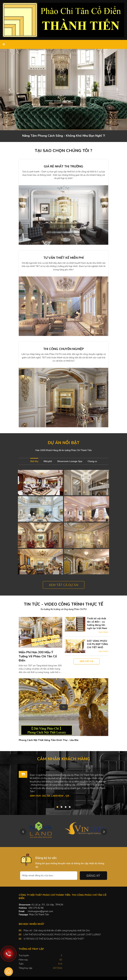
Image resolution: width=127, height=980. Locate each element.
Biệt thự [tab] (34, 461)
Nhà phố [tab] (48, 461)
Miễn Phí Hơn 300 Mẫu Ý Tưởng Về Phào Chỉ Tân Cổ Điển (38, 656)
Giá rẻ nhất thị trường (63, 166)
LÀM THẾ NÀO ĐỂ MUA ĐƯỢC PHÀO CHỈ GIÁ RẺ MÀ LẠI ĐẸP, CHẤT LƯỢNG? (62, 935)
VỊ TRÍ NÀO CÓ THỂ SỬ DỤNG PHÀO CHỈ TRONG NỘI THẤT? (54, 939)
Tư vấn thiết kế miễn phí (64, 258)
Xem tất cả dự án (64, 585)
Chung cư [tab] (92, 461)
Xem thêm (103, 632)
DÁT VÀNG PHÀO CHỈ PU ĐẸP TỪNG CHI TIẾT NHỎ (98, 644)
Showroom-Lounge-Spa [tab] (70, 461)
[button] (10, 90)
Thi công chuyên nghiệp (64, 349)
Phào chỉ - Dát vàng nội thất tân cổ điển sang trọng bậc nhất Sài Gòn (57, 931)
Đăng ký (93, 876)
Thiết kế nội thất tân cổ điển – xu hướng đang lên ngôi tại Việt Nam (97, 623)
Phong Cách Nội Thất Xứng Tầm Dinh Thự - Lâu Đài (49, 740)
